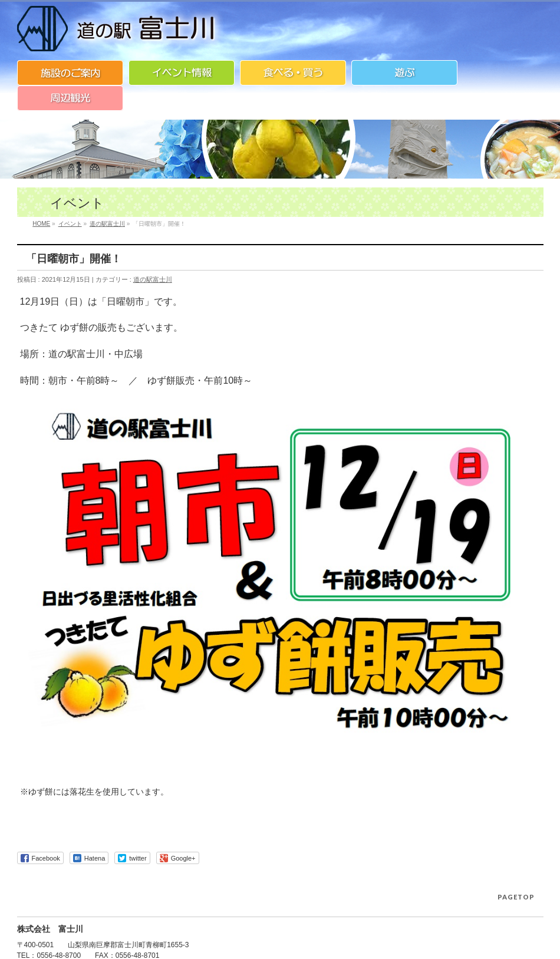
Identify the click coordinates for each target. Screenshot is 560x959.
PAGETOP (516, 897)
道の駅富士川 (153, 279)
